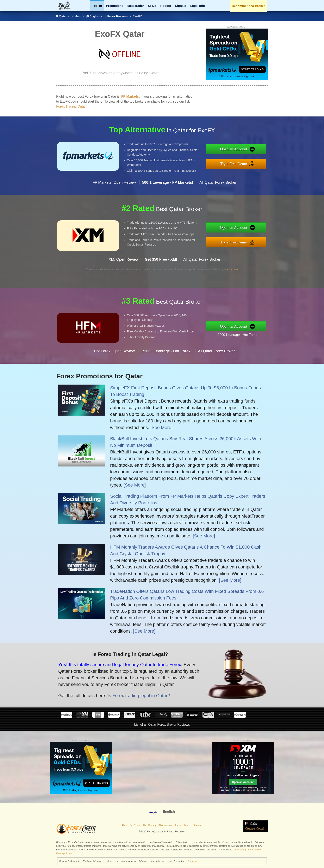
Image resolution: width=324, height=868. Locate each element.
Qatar (63, 16)
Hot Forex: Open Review (114, 356)
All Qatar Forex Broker (218, 187)
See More (193, 861)
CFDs (152, 6)
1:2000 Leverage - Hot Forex (241, 334)
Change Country (256, 828)
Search (187, 825)
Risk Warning (166, 825)
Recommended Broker (248, 6)
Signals (180, 6)
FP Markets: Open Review (114, 187)
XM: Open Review (123, 264)
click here (233, 270)
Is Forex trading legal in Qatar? (133, 694)
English (94, 16)
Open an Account (239, 150)
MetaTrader (136, 6)
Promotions (115, 6)
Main (78, 16)
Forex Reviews (117, 16)
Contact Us (140, 825)
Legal (178, 825)
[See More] (161, 427)
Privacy (152, 825)
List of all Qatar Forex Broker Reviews (162, 725)
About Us (127, 825)
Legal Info (198, 6)
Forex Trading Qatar (71, 106)
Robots (166, 6)
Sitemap (198, 825)
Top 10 (97, 6)
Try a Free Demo (239, 163)
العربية (154, 812)
